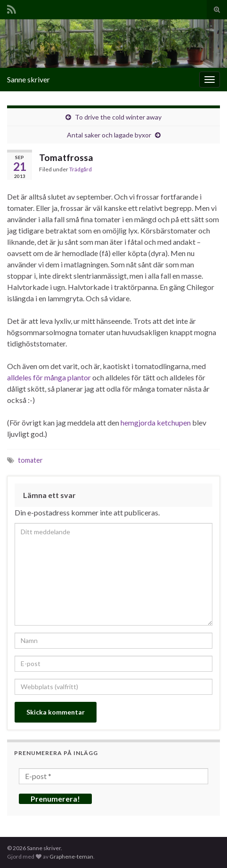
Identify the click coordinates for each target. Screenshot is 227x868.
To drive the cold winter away (118, 117)
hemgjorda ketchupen (156, 422)
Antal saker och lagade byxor (109, 135)
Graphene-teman (71, 856)
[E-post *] (113, 776)
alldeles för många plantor (49, 377)
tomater (30, 460)
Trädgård (81, 169)
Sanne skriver (28, 79)
